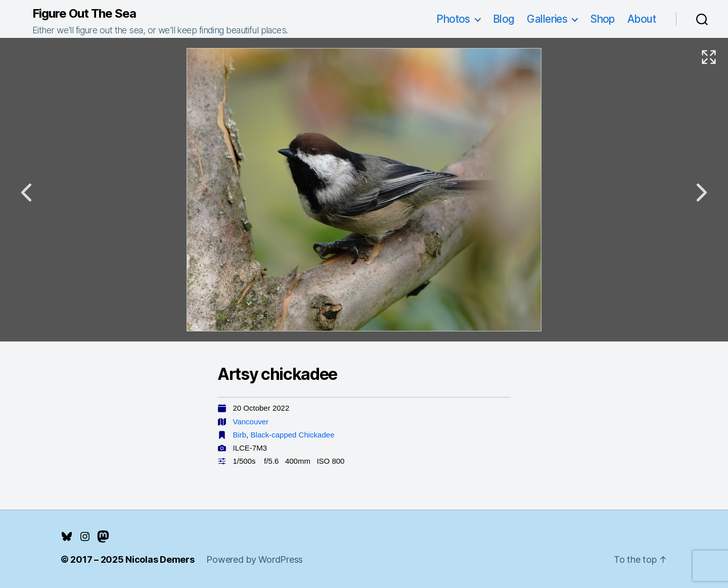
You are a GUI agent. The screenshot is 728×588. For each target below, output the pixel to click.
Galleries (547, 19)
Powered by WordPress (255, 559)
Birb (240, 435)
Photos (453, 19)
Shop (602, 19)
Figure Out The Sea (84, 14)
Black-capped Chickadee (293, 435)
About (642, 19)
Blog (504, 19)
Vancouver (251, 422)
